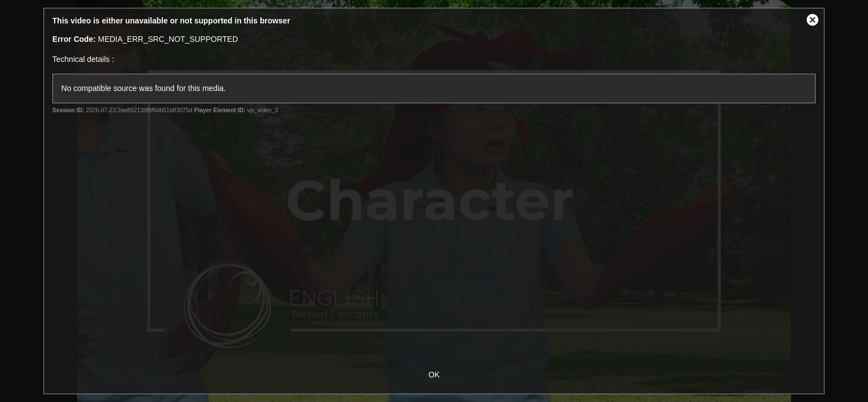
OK (434, 375)
